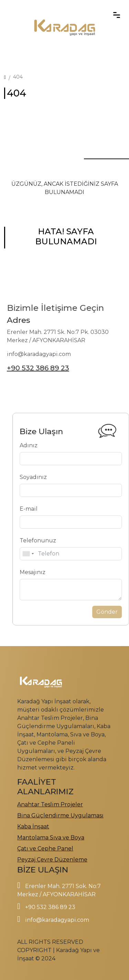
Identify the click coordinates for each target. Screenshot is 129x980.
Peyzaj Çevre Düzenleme (52, 860)
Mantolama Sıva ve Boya (51, 838)
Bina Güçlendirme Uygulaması (60, 815)
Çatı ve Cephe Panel (45, 849)
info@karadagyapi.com (57, 920)
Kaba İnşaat (33, 826)
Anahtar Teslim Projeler (50, 804)
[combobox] (55, 554)
